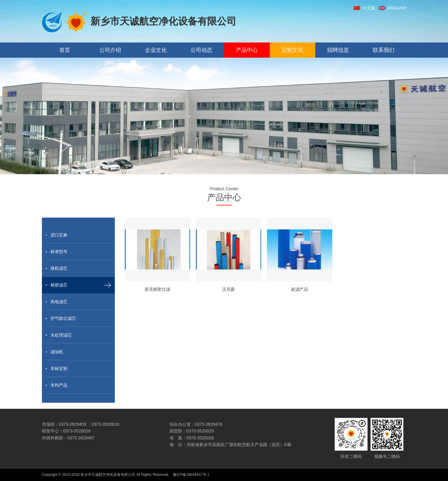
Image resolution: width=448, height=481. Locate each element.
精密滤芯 (59, 285)
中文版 (364, 8)
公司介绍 (110, 50)
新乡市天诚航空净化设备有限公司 (139, 22)
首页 (65, 50)
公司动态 (201, 50)
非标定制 (59, 368)
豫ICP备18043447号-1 (191, 475)
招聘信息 (338, 50)
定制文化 (292, 50)
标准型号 (59, 252)
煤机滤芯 (59, 268)
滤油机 (57, 352)
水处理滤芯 (61, 335)
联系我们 (384, 50)
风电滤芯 (59, 302)
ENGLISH (392, 8)
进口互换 (59, 235)
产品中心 (247, 50)
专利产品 (59, 385)
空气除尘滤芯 (63, 318)
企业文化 (156, 50)
